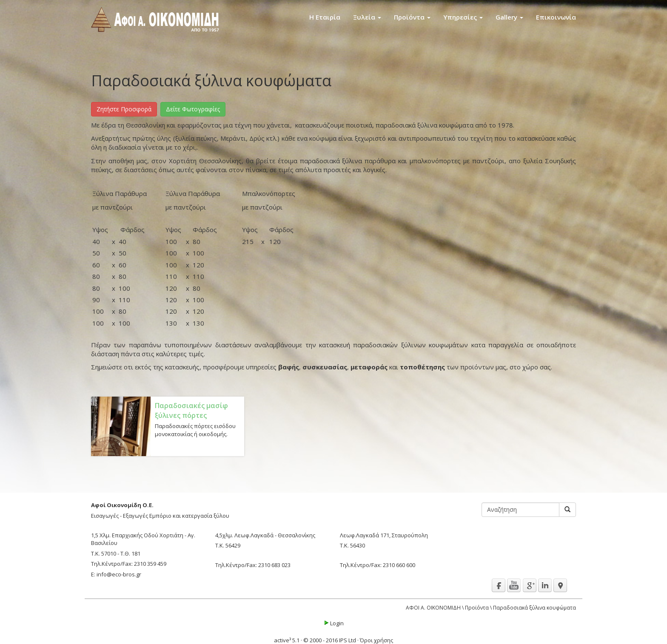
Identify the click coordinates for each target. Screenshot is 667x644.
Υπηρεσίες (463, 17)
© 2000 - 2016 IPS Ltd (330, 640)
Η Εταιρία (325, 17)
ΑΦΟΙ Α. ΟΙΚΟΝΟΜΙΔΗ (433, 608)
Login (333, 623)
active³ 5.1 (287, 640)
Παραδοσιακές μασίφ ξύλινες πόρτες (191, 410)
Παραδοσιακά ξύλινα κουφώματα (534, 608)
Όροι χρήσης (376, 640)
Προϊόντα (412, 17)
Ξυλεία (367, 17)
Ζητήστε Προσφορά (124, 109)
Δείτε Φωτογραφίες (193, 109)
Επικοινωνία (556, 17)
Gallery (509, 17)
